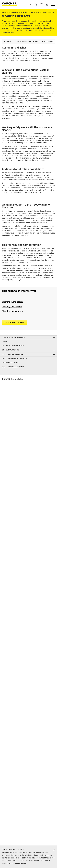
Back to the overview (14, 323)
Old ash (8, 42)
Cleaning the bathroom (13, 311)
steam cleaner (48, 226)
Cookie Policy (21, 863)
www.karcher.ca (8, 853)
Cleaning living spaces (13, 302)
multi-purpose (39, 83)
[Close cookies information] (54, 850)
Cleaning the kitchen (12, 307)
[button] (54, 41)
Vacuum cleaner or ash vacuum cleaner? (35, 42)
